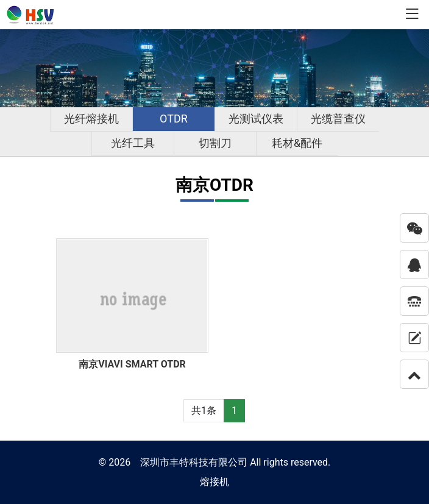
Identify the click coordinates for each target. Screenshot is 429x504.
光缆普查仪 (338, 119)
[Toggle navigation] (412, 15)
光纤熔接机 (91, 119)
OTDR (174, 119)
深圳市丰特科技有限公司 (194, 462)
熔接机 (214, 482)
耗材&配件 (297, 143)
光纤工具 (133, 143)
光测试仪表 (256, 119)
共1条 (204, 410)
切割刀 (215, 143)
